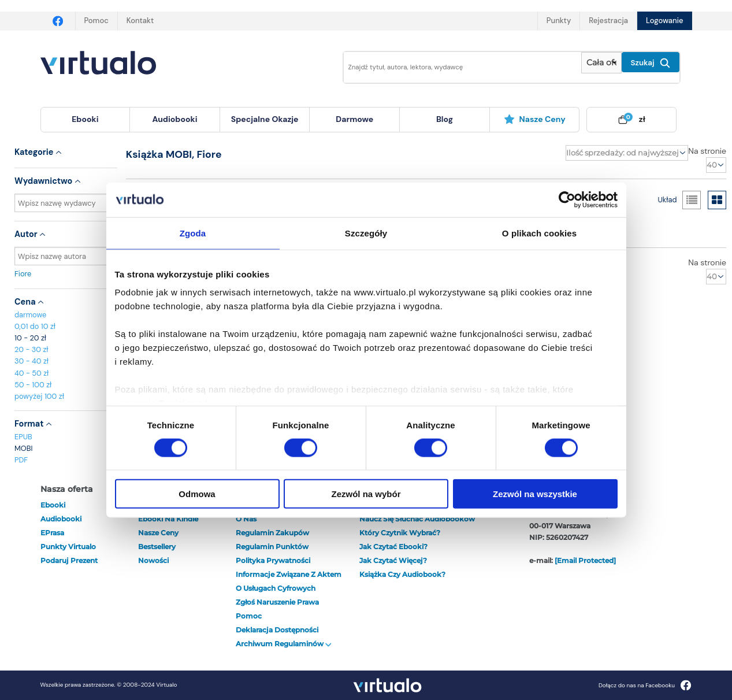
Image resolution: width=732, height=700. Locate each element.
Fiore (66, 274)
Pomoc (96, 21)
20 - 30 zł (31, 349)
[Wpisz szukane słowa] (455, 67)
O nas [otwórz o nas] (246, 519)
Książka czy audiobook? (402, 574)
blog (445, 119)
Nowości (153, 560)
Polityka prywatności (273, 560)
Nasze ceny (535, 119)
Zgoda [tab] (193, 233)
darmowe (354, 119)
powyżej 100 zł (39, 396)
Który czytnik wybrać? (400, 533)
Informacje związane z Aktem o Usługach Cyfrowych (289, 581)
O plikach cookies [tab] (539, 233)
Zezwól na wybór (366, 494)
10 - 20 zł (30, 338)
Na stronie (707, 151)
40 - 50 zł (31, 373)
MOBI (23, 448)
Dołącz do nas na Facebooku (645, 685)
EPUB (23, 437)
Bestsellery (157, 547)
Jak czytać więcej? (393, 560)
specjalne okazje (265, 119)
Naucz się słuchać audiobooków (417, 519)
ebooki (53, 505)
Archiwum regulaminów (284, 644)
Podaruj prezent (69, 560)
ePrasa (52, 533)
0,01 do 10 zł (35, 326)
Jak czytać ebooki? (393, 547)
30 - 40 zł (31, 361)
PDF (21, 460)
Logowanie (664, 21)
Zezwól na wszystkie (535, 494)
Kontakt (140, 21)
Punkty (559, 21)
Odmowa (197, 494)
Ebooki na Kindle (168, 519)
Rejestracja (608, 21)
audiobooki (61, 519)
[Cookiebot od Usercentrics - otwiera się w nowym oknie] (567, 199)
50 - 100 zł (33, 385)
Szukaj (651, 63)
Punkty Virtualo (68, 547)
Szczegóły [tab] (366, 233)
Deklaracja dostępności (277, 630)
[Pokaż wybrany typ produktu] (601, 63)
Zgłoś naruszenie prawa (277, 602)
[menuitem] (86, 120)
